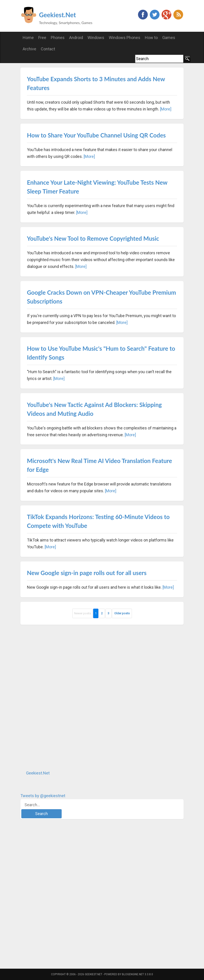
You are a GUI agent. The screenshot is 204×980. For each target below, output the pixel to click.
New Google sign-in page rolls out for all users (87, 573)
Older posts (122, 613)
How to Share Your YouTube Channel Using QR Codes (96, 135)
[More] (166, 109)
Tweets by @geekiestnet (43, 796)
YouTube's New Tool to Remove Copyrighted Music (93, 238)
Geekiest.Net (57, 15)
